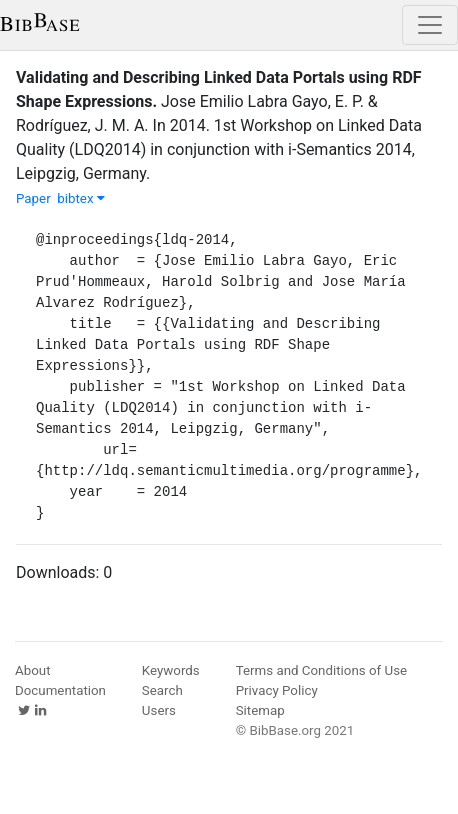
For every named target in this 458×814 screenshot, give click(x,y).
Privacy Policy (277, 690)
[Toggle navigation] (430, 25)
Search (162, 690)
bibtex (81, 198)
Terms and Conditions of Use (321, 670)
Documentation (60, 690)
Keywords (171, 670)
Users (159, 710)
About (33, 670)
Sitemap (260, 710)
